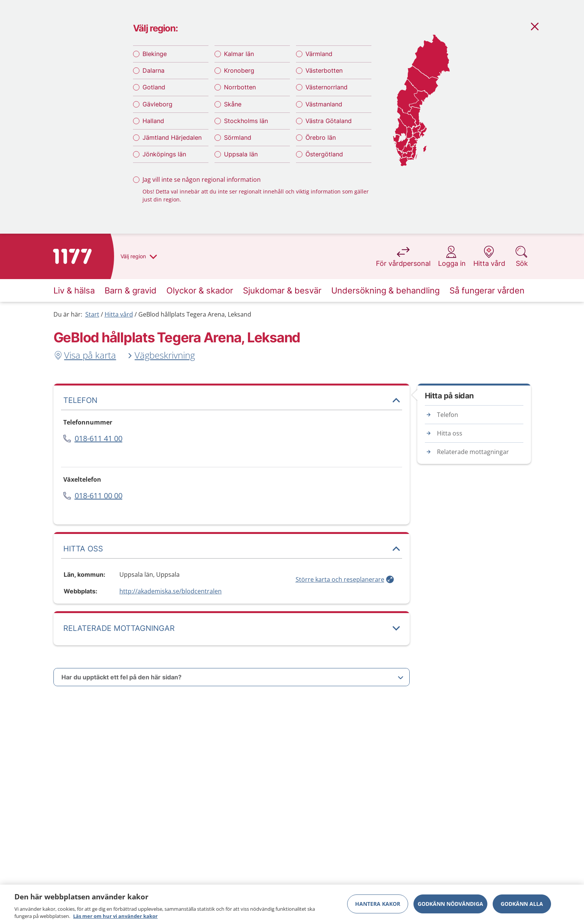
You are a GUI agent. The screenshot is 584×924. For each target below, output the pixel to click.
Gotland (154, 87)
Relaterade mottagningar (473, 452)
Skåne (233, 104)
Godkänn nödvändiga (450, 904)
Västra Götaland (329, 121)
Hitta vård (119, 314)
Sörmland (238, 137)
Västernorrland (326, 87)
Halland (153, 121)
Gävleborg (157, 104)
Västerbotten (324, 70)
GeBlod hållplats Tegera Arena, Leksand (195, 314)
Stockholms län (246, 121)
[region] (292, 904)
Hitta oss (450, 433)
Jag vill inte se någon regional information (202, 179)
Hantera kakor (378, 904)
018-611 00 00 (99, 496)
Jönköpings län (164, 154)
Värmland (319, 54)
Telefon (448, 415)
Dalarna (153, 70)
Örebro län (321, 137)
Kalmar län (239, 54)
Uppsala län (241, 154)
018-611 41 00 (99, 438)
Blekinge (155, 54)
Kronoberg (239, 70)
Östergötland (324, 154)
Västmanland (324, 104)
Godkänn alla (522, 904)
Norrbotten (240, 87)
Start (92, 314)
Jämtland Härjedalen (172, 137)
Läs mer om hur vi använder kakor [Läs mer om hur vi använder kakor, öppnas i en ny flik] (115, 916)
